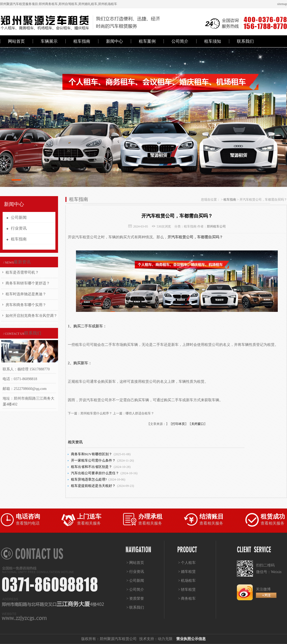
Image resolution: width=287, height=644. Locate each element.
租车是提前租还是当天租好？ (93, 486)
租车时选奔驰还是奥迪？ (26, 294)
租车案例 (147, 41)
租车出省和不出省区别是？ (92, 467)
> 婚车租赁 (187, 572)
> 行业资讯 (135, 572)
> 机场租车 (187, 581)
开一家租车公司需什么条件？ (93, 460)
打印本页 (179, 424)
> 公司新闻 (135, 581)
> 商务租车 (187, 599)
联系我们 (245, 41)
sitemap (282, 4)
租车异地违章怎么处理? (89, 479)
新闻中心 (114, 41)
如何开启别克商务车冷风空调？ (31, 316)
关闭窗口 (198, 424)
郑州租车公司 (216, 226)
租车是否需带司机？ (22, 272)
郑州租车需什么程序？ (96, 413)
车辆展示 (49, 41)
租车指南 (82, 41)
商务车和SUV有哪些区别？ (92, 454)
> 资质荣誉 (135, 599)
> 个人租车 (187, 563)
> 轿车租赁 (187, 590)
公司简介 (180, 41)
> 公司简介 (135, 590)
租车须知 (213, 41)
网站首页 (16, 41)
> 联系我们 (135, 607)
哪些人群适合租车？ (140, 413)
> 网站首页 (135, 563)
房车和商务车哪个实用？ (26, 305)
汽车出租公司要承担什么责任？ (95, 473)
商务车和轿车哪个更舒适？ (28, 283)
